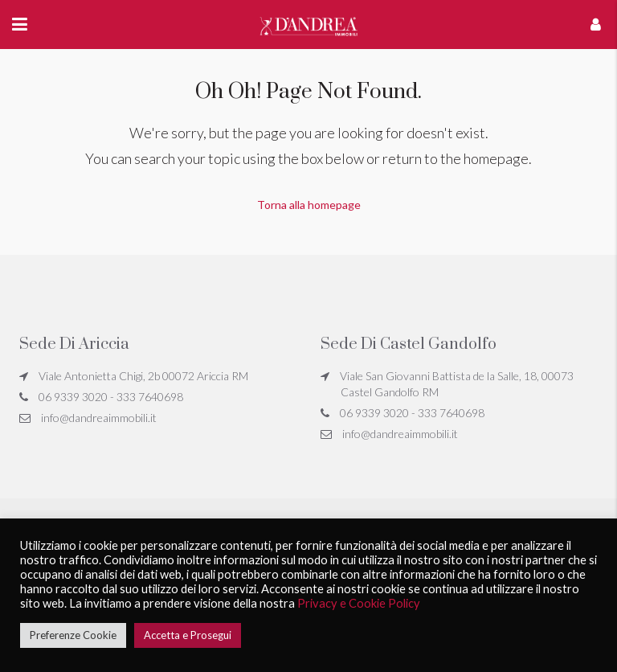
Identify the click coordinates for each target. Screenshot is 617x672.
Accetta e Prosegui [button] (188, 635)
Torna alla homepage (309, 205)
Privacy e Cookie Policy (359, 603)
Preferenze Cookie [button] (73, 635)
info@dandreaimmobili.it (99, 418)
